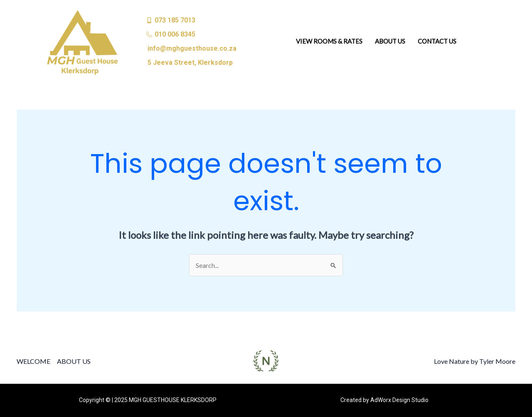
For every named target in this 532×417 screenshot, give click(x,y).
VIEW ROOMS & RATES (329, 41)
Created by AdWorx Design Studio (384, 400)
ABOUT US (390, 41)
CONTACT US (437, 41)
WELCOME (33, 361)
